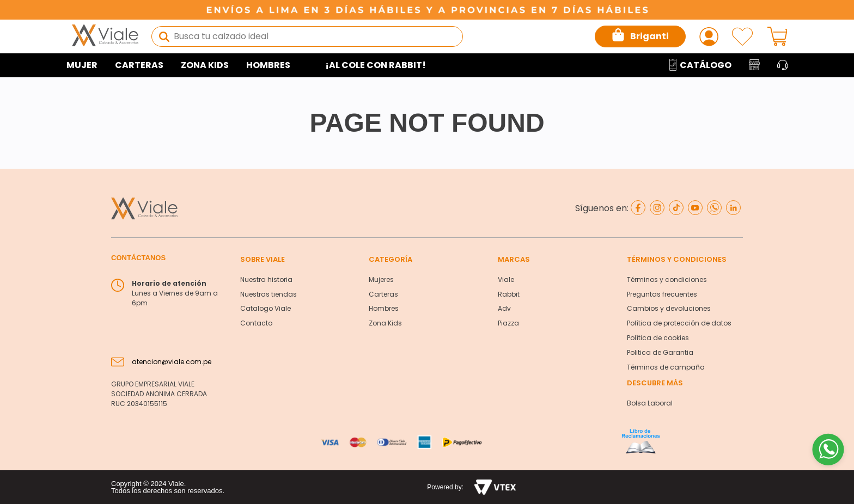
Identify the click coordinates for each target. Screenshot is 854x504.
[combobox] (307, 36)
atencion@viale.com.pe (172, 362)
